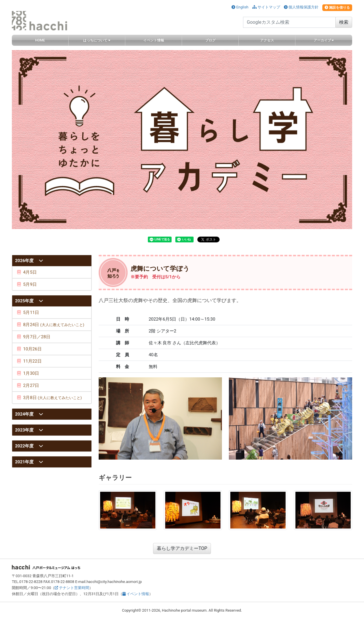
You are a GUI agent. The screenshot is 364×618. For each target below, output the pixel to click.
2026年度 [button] (25, 261)
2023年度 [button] (25, 430)
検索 (344, 22)
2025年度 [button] (25, 301)
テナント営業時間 (72, 588)
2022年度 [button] (25, 446)
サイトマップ (266, 7)
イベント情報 (136, 594)
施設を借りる (337, 8)
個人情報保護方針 (301, 7)
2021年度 (25, 462)
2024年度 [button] (25, 414)
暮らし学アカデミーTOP (182, 548)
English (240, 7)
